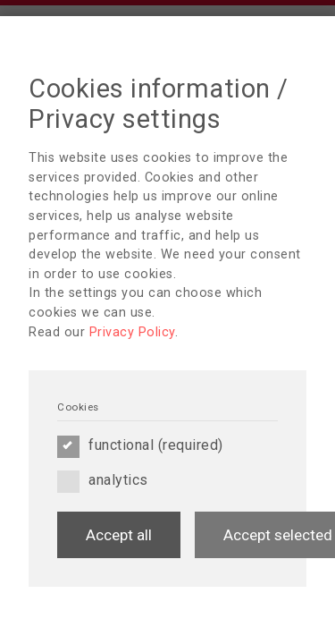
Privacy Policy (132, 332)
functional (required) (140, 445)
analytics (103, 480)
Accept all (119, 535)
